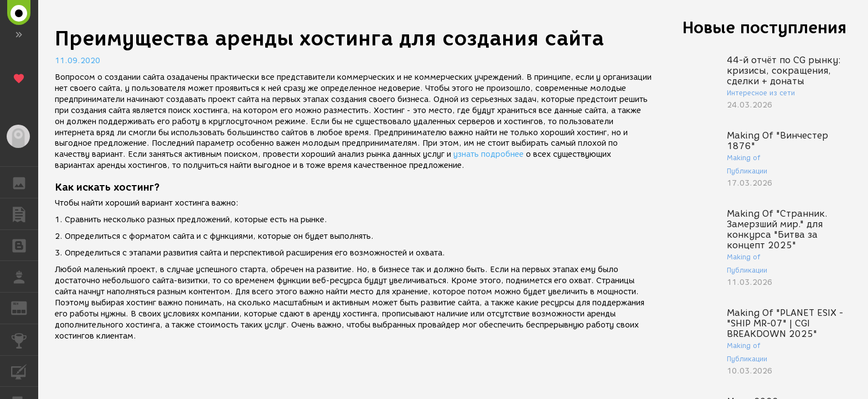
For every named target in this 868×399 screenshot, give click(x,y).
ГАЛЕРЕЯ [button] (25, 182)
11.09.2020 (77, 61)
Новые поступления (764, 27)
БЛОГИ (25, 245)
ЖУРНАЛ (25, 307)
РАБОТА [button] (25, 277)
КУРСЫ (25, 370)
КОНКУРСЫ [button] (25, 340)
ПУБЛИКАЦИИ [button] (25, 214)
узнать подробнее (489, 154)
